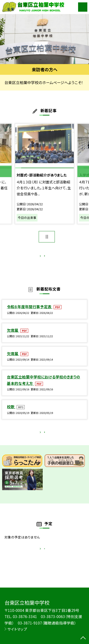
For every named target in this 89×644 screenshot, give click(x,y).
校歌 (11, 412)
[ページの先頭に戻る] (83, 638)
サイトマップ (17, 629)
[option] (44, 39)
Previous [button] (6, 171)
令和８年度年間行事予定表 (30, 312)
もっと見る (42, 257)
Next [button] (83, 171)
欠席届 (13, 335)
